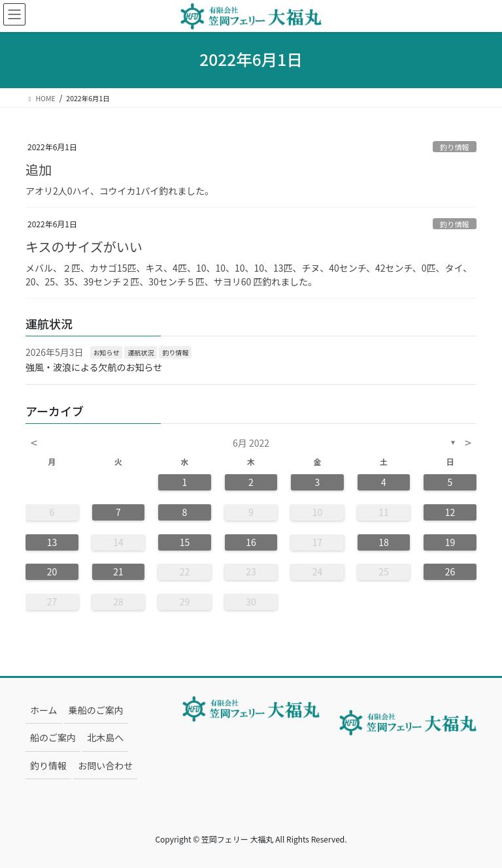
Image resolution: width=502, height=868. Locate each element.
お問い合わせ (105, 765)
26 (450, 571)
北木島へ (105, 737)
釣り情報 (455, 147)
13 (52, 542)
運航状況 (141, 352)
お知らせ (107, 352)
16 (251, 542)
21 (118, 571)
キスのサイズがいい (84, 247)
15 (185, 542)
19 (450, 542)
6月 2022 (251, 443)
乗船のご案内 (96, 710)
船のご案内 (53, 737)
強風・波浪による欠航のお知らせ (94, 367)
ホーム (44, 710)
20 (52, 571)
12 (450, 512)
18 (384, 542)
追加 (39, 169)
